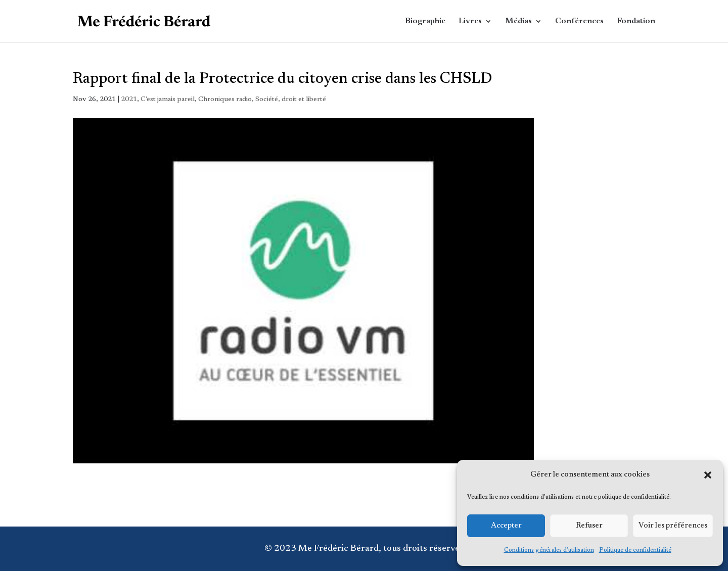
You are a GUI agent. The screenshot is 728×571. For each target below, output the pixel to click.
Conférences (579, 21)
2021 (129, 100)
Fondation (636, 21)
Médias (518, 21)
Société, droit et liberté (291, 100)
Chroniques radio (225, 100)
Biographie (425, 21)
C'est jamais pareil (168, 100)
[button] (708, 475)
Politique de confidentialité (635, 550)
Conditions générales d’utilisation (549, 550)
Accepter (506, 526)
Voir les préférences (673, 526)
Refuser (589, 526)
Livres (470, 21)
